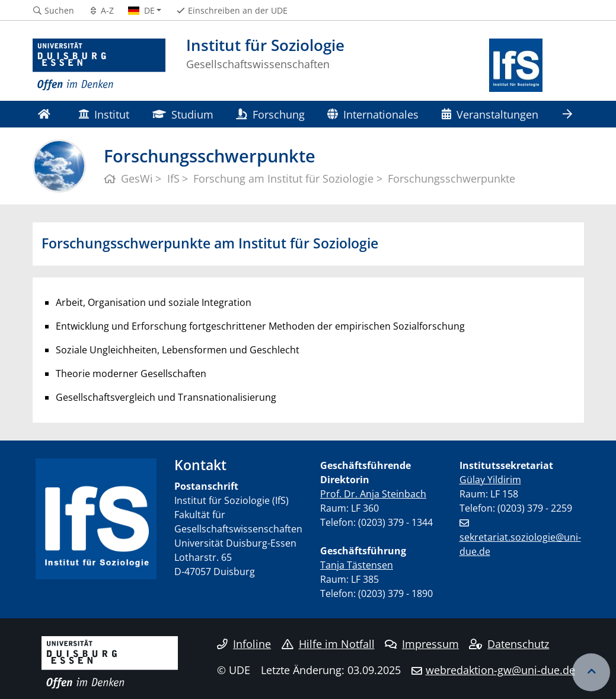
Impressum (422, 644)
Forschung (270, 114)
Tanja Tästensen (357, 565)
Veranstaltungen (490, 114)
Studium (183, 114)
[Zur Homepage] (99, 65)
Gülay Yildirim (490, 480)
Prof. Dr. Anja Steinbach (373, 494)
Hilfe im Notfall (328, 644)
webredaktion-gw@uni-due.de (500, 670)
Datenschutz (509, 644)
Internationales (373, 114)
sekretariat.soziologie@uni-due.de (520, 544)
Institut (104, 114)
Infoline (244, 644)
